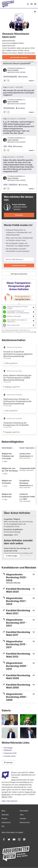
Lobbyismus (13, 185)
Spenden (5, 815)
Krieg (10, 146)
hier (35, 332)
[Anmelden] (32, 4)
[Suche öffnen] (28, 4)
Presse (4, 819)
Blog (3, 811)
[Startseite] (8, 4)
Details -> (32, 81)
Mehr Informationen (10, 801)
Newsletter (24, 811)
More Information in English (12, 832)
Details (5, 461)
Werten (5, 797)
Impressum (6, 822)
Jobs (22, 815)
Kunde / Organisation (28, 448)
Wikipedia (8, 750)
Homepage (8, 748)
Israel (5, 185)
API (3, 826)
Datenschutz (25, 822)
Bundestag (23, 77)
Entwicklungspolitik (10, 77)
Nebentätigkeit (8, 448)
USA (5, 146)
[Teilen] (5, 80)
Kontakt (23, 819)
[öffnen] (35, 4)
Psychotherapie (9, 108)
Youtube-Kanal (10, 756)
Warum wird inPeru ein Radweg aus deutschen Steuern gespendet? (19, 62)
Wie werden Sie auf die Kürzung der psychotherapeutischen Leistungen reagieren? (19, 93)
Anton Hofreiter (13, 70)
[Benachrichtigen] (8, 81)
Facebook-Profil (10, 753)
